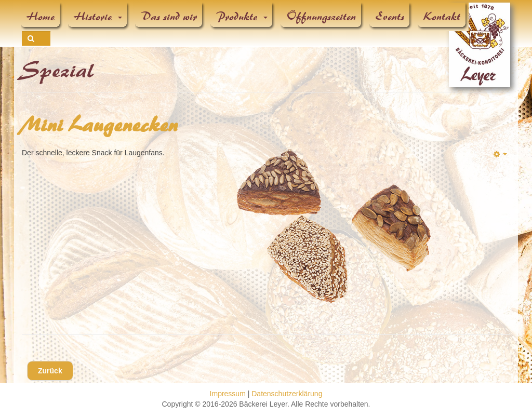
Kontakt (442, 17)
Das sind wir (169, 17)
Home (41, 17)
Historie (98, 17)
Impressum (228, 394)
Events (390, 17)
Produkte (242, 17)
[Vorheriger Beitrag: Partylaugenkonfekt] (50, 371)
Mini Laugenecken (100, 125)
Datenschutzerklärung (287, 394)
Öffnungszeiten (322, 17)
